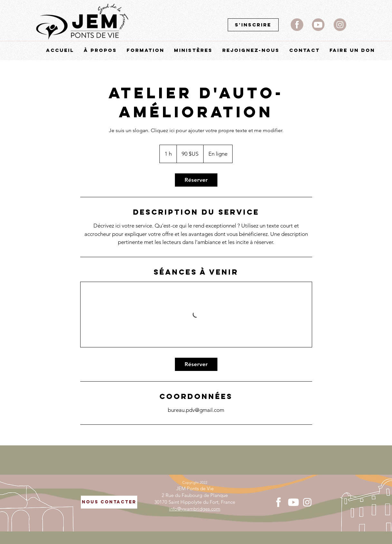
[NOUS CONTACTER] (109, 502)
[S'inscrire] (253, 25)
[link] (196, 180)
